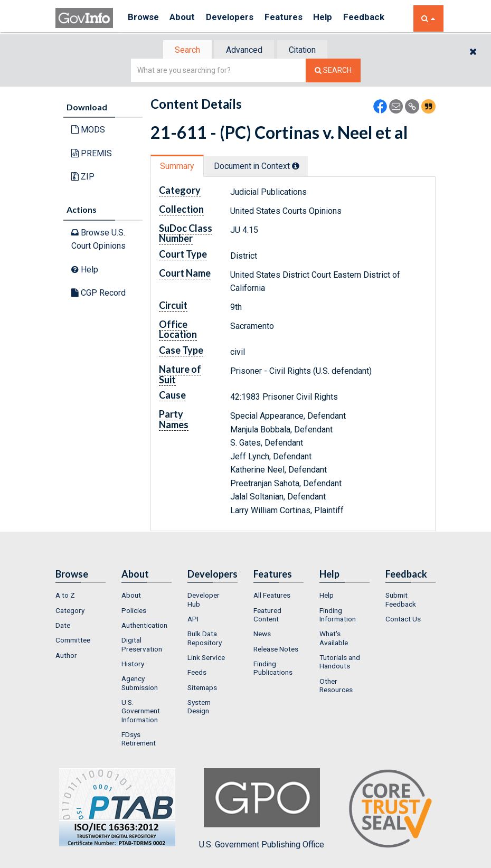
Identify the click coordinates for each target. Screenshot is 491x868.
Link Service (206, 658)
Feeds (197, 674)
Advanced (244, 50)
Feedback (383, 18)
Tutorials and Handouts (340, 663)
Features (296, 18)
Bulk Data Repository (205, 639)
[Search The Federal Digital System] (333, 72)
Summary (179, 167)
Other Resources (336, 686)
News (262, 635)
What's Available (334, 639)
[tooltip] (301, 167)
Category (70, 611)
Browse (144, 18)
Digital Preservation (142, 646)
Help (339, 18)
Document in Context (262, 167)
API (193, 620)
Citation (306, 50)
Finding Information (338, 616)
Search (182, 50)
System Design (199, 707)
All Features (272, 597)
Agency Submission (140, 684)
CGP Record (98, 294)
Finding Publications (273, 669)
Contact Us (403, 620)
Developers (238, 18)
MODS (88, 131)
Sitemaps (202, 688)
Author (66, 656)
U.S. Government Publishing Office (262, 810)
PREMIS (92, 154)
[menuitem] (81, 597)
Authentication (144, 626)
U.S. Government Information (141, 712)
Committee (73, 641)
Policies (134, 611)
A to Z (65, 597)
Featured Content (267, 616)
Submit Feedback (401, 601)
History (133, 665)
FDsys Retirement (139, 740)
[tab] (183, 50)
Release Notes (276, 650)
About (187, 18)
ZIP (83, 178)
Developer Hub (204, 601)
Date (63, 626)
